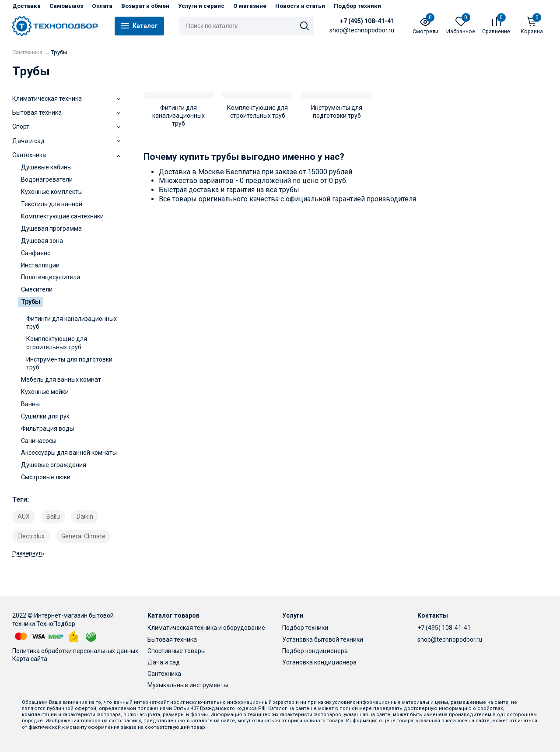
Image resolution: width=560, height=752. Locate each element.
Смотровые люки (46, 477)
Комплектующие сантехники (62, 216)
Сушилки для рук (45, 416)
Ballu (53, 517)
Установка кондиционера (319, 662)
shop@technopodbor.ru (450, 640)
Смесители (37, 289)
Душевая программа (51, 228)
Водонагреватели (47, 179)
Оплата (102, 6)
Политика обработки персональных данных (75, 651)
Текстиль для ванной (52, 204)
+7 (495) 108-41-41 (367, 21)
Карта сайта (30, 659)
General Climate (83, 536)
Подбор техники (357, 6)
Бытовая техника (172, 640)
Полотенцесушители (51, 277)
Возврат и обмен (145, 6)
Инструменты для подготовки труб (69, 363)
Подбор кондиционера (315, 651)
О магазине (250, 6)
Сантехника (164, 674)
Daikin (85, 517)
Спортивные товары (177, 651)
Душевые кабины (46, 167)
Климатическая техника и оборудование (206, 628)
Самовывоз (66, 6)
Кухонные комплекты (52, 192)
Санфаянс (36, 253)
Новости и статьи (300, 6)
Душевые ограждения (54, 465)
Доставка (26, 6)
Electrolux (31, 536)
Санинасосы (39, 441)
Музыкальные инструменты (188, 685)
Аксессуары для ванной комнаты (69, 453)
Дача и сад (164, 662)
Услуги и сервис (201, 6)
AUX (24, 517)
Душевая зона (42, 241)
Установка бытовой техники (323, 640)
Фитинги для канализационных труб (72, 323)
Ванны (30, 404)
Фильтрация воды (47, 429)
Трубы (31, 302)
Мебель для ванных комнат (61, 380)
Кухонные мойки (45, 392)
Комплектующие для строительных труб (57, 343)
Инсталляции (40, 265)
